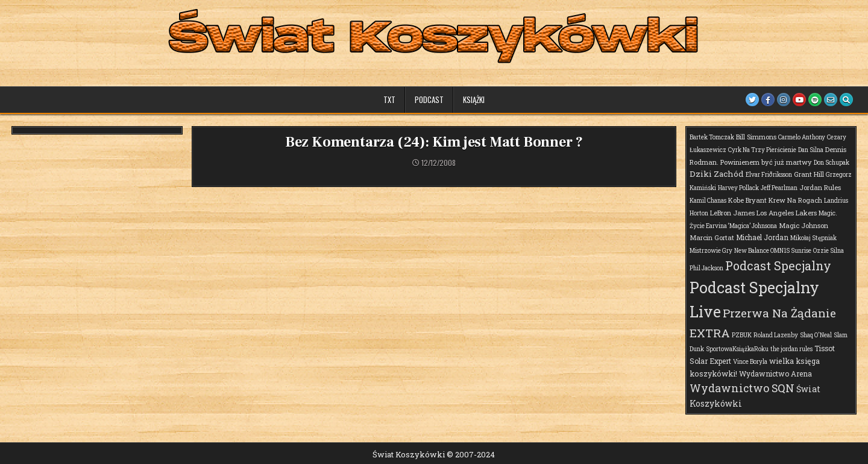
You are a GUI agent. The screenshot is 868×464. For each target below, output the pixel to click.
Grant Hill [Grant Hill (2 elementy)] (809, 174)
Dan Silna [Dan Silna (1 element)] (811, 150)
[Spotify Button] (815, 100)
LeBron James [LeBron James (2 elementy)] (732, 213)
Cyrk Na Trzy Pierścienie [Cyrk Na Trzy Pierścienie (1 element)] (762, 150)
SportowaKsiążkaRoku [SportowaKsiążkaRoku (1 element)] (737, 349)
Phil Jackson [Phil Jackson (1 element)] (706, 268)
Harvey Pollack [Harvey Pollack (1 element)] (738, 188)
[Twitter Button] (752, 100)
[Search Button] (846, 100)
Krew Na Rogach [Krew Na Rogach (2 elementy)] (795, 200)
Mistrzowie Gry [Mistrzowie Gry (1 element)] (711, 251)
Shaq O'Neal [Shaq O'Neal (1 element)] (816, 335)
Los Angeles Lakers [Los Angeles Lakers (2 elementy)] (787, 213)
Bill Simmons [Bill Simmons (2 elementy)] (756, 137)
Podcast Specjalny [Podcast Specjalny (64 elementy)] (778, 265)
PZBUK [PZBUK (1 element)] (742, 335)
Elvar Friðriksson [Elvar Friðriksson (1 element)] (769, 175)
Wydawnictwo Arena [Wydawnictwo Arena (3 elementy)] (775, 373)
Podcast (429, 100)
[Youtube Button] (799, 100)
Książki (474, 100)
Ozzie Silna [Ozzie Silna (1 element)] (829, 251)
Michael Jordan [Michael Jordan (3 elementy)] (762, 237)
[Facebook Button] (768, 100)
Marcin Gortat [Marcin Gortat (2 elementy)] (712, 237)
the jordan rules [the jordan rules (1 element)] (791, 349)
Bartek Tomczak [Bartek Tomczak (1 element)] (712, 137)
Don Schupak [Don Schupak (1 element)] (832, 163)
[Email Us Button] (831, 100)
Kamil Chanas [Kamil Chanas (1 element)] (708, 201)
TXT (389, 100)
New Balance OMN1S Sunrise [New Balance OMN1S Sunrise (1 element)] (773, 251)
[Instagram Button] (784, 100)
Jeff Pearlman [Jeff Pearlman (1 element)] (779, 188)
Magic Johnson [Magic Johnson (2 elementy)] (804, 225)
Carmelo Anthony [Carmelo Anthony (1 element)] (802, 137)
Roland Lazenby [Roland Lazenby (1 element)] (776, 335)
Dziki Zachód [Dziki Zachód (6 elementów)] (717, 174)
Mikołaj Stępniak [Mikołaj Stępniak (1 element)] (813, 238)
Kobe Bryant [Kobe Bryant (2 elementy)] (747, 200)
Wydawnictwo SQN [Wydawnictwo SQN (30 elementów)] (742, 388)
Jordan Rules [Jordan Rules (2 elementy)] (820, 187)
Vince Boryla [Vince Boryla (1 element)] (750, 362)
